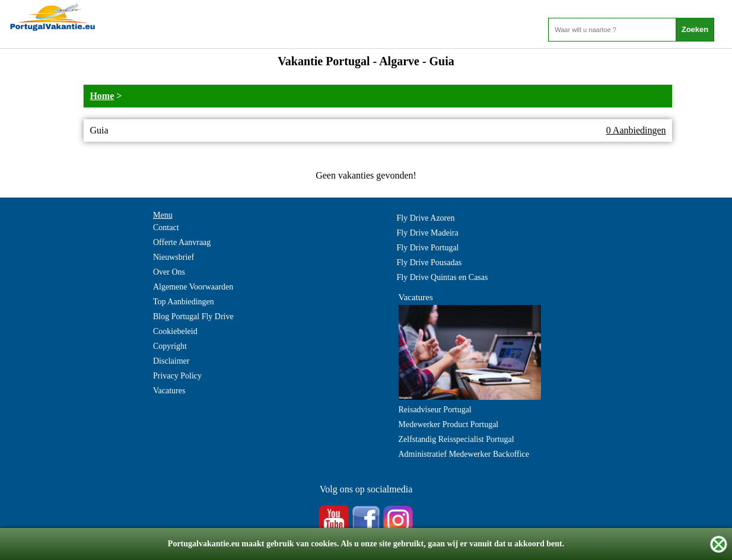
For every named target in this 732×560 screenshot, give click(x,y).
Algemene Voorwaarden (193, 287)
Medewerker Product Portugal (449, 424)
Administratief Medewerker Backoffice (464, 454)
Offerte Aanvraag (182, 242)
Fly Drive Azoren (426, 218)
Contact (166, 227)
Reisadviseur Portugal (435, 410)
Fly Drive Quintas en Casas (443, 277)
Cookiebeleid (175, 331)
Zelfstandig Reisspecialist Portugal (456, 439)
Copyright (170, 346)
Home (102, 96)
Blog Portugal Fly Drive (193, 316)
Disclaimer (171, 361)
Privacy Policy (177, 376)
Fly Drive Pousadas (429, 262)
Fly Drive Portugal (428, 248)
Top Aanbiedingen (184, 302)
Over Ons (169, 272)
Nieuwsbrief (174, 257)
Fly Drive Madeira (428, 233)
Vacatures (169, 391)
